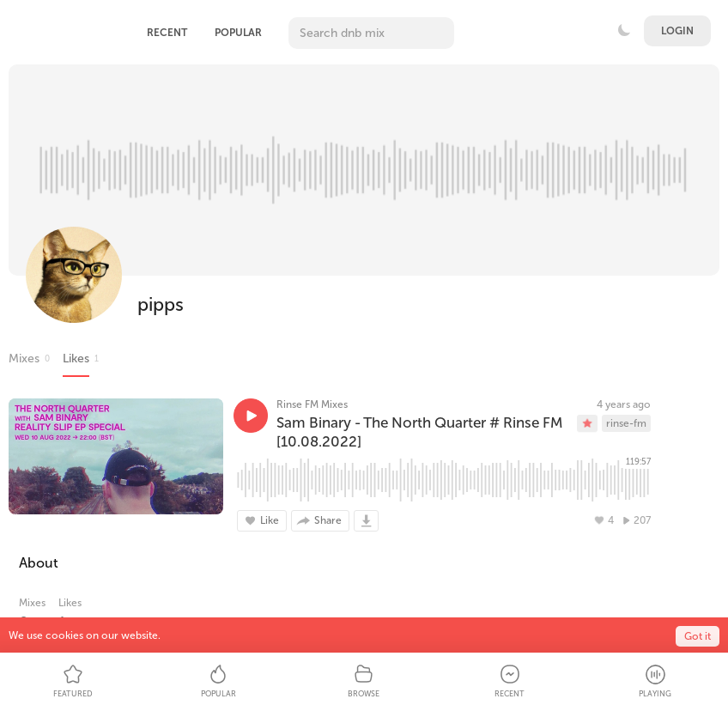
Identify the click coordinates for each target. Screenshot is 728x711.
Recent (167, 33)
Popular (238, 33)
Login (677, 31)
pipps (161, 304)
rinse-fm (626, 423)
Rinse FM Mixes (312, 404)
